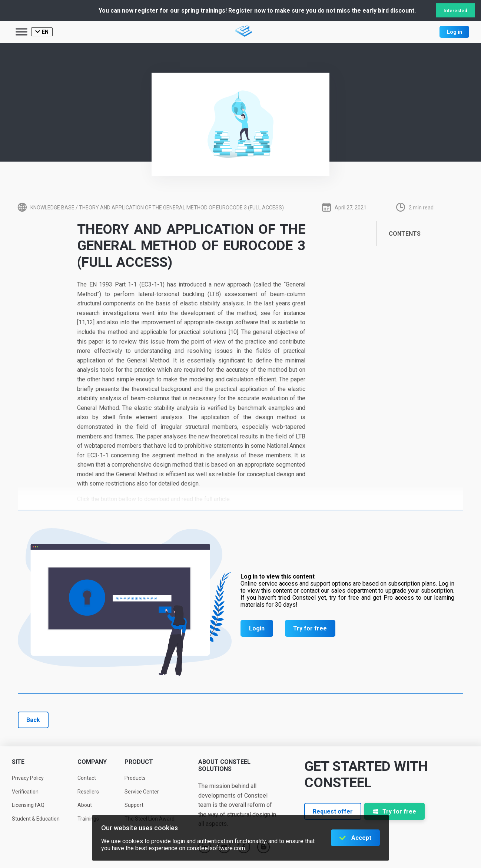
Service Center (142, 792)
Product (139, 762)
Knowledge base (52, 208)
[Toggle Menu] (21, 32)
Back (33, 720)
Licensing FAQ (28, 805)
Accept (361, 838)
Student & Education (36, 819)
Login (257, 628)
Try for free (310, 628)
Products (135, 778)
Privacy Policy (28, 778)
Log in (455, 32)
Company (92, 762)
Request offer (333, 811)
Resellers (88, 792)
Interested (455, 11)
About (85, 805)
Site (18, 762)
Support (134, 805)
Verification (25, 792)
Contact (87, 778)
